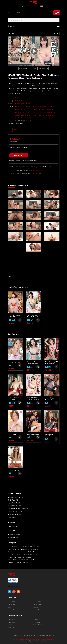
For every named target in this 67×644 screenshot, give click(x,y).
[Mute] (53, 64)
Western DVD (12, 604)
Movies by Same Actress (18, 287)
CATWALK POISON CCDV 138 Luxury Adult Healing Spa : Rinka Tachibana (14, 316)
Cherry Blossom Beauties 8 (50, 399)
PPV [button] (15, 130)
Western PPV (38, 604)
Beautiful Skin (43, 107)
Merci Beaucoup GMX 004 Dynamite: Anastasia (52, 363)
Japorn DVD (11, 602)
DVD (9, 13)
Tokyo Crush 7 (13, 434)
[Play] (34, 51)
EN (43, 6)
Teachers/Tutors (20, 118)
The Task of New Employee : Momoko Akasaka (33, 363)
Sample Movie (25, 115)
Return (10, 625)
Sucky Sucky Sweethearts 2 (50, 435)
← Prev (11, 33)
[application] (34, 51)
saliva (17, 115)
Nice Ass (36, 112)
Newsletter (37, 610)
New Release (13, 334)
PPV (18, 13)
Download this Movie (30, 161)
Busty (51, 107)
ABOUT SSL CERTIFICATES (13, 586)
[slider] (28, 64)
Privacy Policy (12, 627)
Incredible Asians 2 (15, 470)
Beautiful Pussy (31, 107)
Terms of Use (12, 610)
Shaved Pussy (51, 115)
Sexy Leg (34, 115)
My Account (36, 622)
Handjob (18, 112)
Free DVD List (37, 174)
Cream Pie (19, 109)
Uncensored (38, 118)
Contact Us (36, 619)
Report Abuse (12, 622)
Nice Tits (43, 112)
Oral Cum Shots (52, 112)
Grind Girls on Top (48, 109)
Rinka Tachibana (21, 101)
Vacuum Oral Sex (49, 118)
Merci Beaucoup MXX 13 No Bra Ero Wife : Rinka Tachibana (33, 316)
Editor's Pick (27, 109)
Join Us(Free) (38, 607)
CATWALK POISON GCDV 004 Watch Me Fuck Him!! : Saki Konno (33, 399)
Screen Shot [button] (23, 68)
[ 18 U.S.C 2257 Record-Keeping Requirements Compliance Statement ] (33, 639)
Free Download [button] (43, 68)
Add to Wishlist (15, 161)
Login (23, 6)
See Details (51, 167)
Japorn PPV (37, 602)
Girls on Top (37, 109)
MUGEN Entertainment (22, 104)
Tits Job (30, 118)
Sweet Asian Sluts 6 (33, 434)
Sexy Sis (42, 115)
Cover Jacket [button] (33, 68)
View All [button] (11, 277)
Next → (56, 33)
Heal (24, 112)
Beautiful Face (20, 107)
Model (29, 112)
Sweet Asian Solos (14, 362)
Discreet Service (38, 625)
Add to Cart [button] (19, 155)
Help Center (33, 6)
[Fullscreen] (57, 64)
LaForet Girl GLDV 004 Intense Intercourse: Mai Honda (14, 399)
